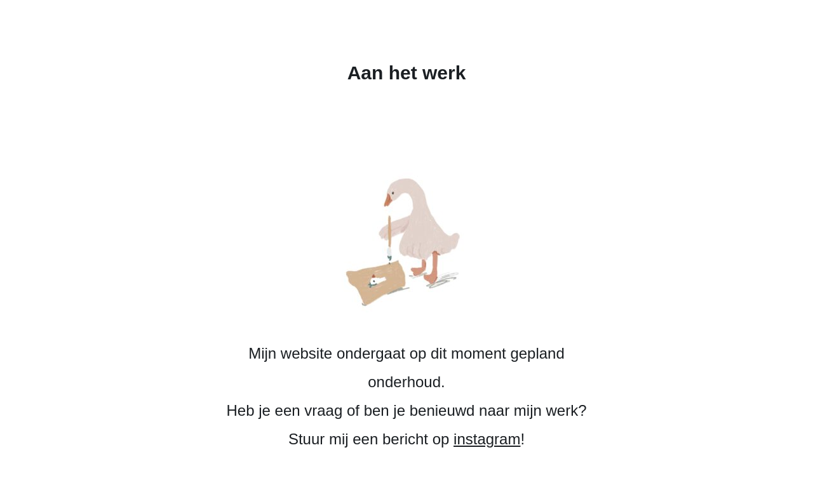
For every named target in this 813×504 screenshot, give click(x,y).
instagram (487, 439)
